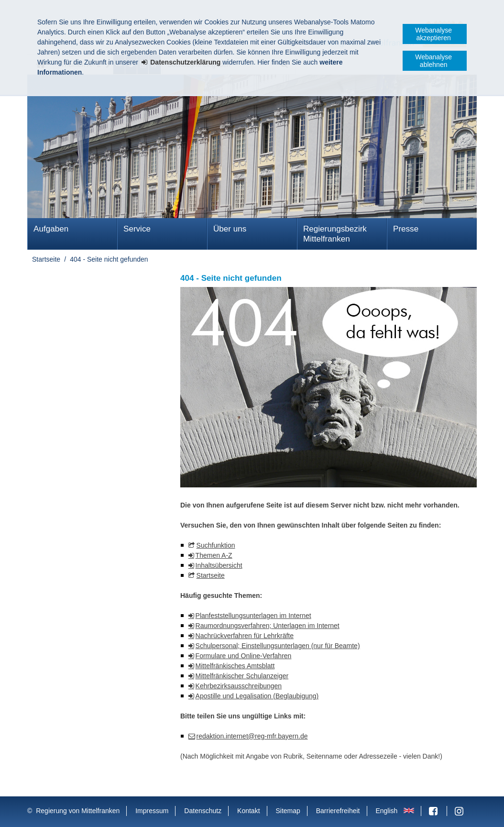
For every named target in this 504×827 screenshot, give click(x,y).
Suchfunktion (216, 545)
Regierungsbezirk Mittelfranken (335, 234)
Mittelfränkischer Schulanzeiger (242, 676)
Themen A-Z (214, 555)
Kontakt (248, 811)
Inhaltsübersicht (219, 565)
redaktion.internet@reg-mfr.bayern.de (252, 736)
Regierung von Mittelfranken (78, 811)
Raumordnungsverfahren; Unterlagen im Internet (268, 626)
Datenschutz (203, 811)
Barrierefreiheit (338, 811)
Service (137, 229)
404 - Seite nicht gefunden (109, 259)
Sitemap (288, 811)
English (386, 811)
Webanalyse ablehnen (433, 61)
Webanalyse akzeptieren (433, 34)
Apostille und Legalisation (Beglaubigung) (257, 696)
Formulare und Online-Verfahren (244, 656)
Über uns (230, 229)
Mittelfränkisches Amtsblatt (235, 666)
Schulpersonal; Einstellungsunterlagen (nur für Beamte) (278, 646)
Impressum (152, 811)
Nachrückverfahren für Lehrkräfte (245, 636)
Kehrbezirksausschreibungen (239, 686)
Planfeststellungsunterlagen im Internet (253, 616)
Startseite (46, 259)
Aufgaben (51, 229)
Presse (406, 229)
